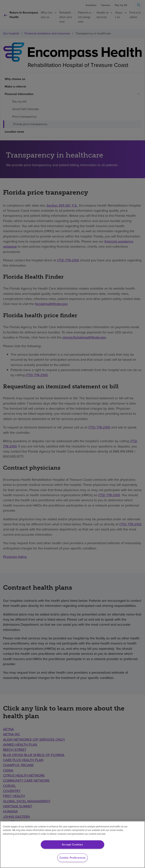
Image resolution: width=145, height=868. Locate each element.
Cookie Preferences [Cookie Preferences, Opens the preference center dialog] (73, 858)
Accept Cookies (72, 844)
